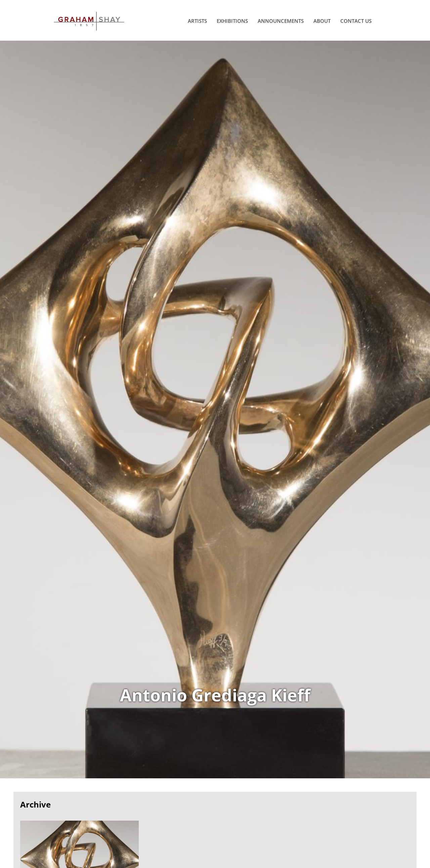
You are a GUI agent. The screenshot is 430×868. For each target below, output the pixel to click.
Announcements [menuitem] (281, 21)
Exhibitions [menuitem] (232, 21)
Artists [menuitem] (197, 21)
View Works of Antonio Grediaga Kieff (215, 409)
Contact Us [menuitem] (356, 21)
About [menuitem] (322, 21)
